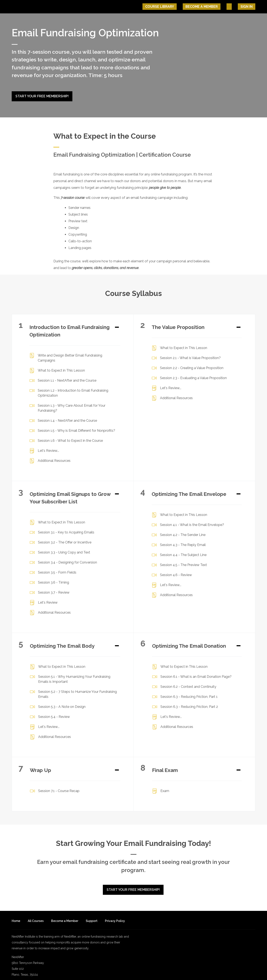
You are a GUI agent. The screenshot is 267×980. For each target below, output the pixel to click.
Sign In (249, 7)
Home (16, 915)
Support (92, 915)
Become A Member (215, 7)
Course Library (178, 7)
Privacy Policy (115, 915)
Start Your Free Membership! (42, 96)
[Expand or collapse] (117, 325)
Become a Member (65, 915)
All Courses (36, 915)
